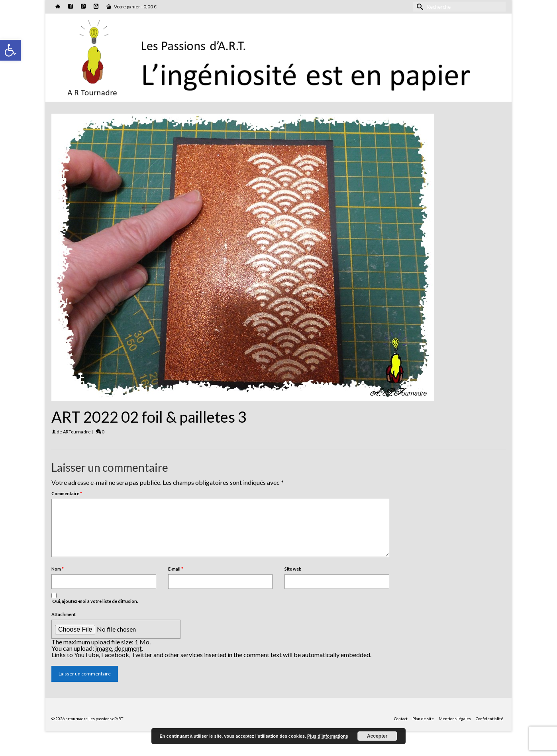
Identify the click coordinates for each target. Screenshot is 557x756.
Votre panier (131, 7)
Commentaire (67, 493)
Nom (58, 569)
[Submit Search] (419, 7)
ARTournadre (77, 432)
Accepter (377, 736)
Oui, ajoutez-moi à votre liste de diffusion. (95, 598)
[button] (10, 50)
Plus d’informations (328, 736)
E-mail (176, 569)
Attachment (64, 614)
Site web (293, 569)
